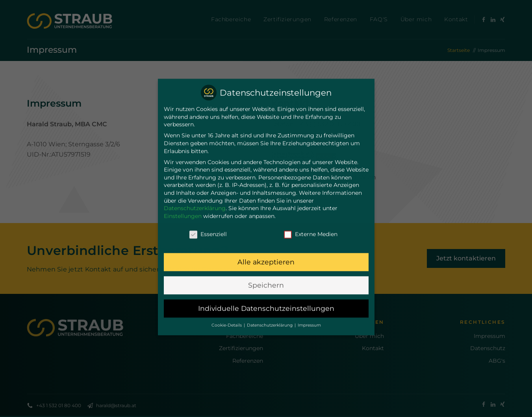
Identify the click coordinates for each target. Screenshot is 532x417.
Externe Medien (311, 226)
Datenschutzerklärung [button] (270, 316)
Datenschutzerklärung (195, 199)
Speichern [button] (266, 277)
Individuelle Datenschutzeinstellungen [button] (266, 300)
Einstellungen (183, 207)
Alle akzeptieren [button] (266, 254)
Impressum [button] (309, 316)
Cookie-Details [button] (227, 316)
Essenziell (208, 226)
